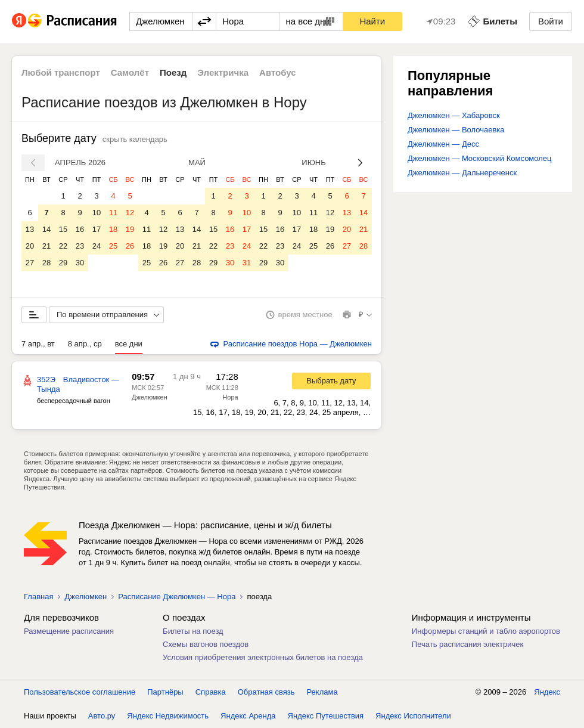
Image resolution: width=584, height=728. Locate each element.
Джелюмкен (150, 397)
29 (63, 263)
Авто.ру (102, 716)
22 (63, 246)
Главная (38, 597)
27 (30, 263)
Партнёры (165, 692)
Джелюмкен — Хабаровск (454, 115)
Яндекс (547, 692)
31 (247, 263)
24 (97, 246)
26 (130, 246)
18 (113, 229)
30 (80, 263)
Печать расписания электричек (467, 644)
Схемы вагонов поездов (206, 644)
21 (46, 246)
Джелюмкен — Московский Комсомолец (480, 158)
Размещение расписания (69, 631)
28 (46, 263)
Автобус (278, 72)
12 (130, 213)
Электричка (223, 72)
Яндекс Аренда (248, 716)
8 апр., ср (85, 344)
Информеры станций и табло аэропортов (486, 631)
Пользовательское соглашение (80, 692)
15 (63, 229)
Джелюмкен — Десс (443, 144)
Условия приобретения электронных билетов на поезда (263, 657)
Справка (211, 692)
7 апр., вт (38, 344)
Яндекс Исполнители (413, 716)
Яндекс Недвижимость (168, 716)
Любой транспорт (61, 72)
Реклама (322, 692)
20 (30, 246)
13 (30, 229)
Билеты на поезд (193, 631)
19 (130, 229)
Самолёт (130, 72)
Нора (230, 397)
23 (80, 246)
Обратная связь (266, 692)
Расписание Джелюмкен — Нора (177, 597)
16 (80, 229)
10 (97, 213)
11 (113, 213)
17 (97, 229)
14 (46, 229)
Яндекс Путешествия (326, 716)
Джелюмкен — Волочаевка (456, 130)
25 (113, 246)
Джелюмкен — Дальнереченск (462, 173)
